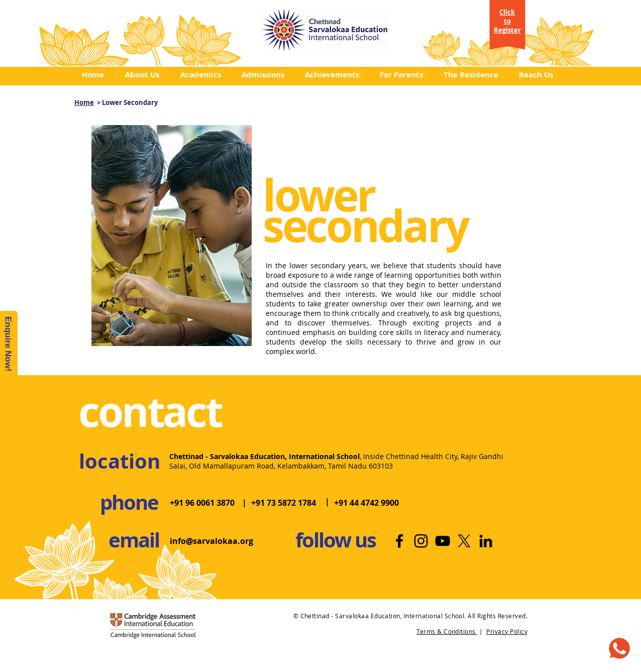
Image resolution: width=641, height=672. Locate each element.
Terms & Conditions (447, 631)
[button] (145, 75)
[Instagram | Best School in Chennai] (421, 541)
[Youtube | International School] (443, 541)
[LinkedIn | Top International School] (486, 541)
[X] (464, 541)
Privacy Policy (507, 631)
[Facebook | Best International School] (399, 541)
